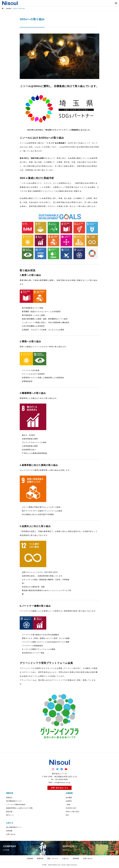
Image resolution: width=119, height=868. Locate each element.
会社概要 (69, 798)
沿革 (67, 815)
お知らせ (10, 823)
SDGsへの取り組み (72, 812)
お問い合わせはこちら (59, 788)
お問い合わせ (11, 834)
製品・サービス (53, 859)
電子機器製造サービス (14, 801)
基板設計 (9, 798)
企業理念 (69, 801)
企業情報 (69, 793)
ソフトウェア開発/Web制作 (16, 805)
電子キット (10, 815)
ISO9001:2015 (71, 808)
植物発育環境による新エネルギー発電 (19, 808)
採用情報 (9, 831)
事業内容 (10, 793)
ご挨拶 (68, 805)
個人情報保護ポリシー (14, 827)
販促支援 (9, 812)
